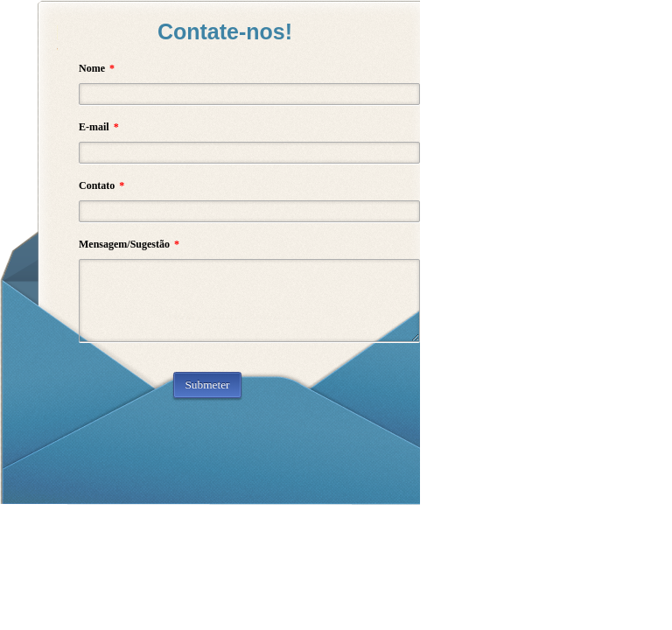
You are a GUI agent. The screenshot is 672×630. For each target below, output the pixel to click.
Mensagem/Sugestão (129, 244)
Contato (101, 185)
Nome (97, 68)
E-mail (99, 127)
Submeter (207, 385)
